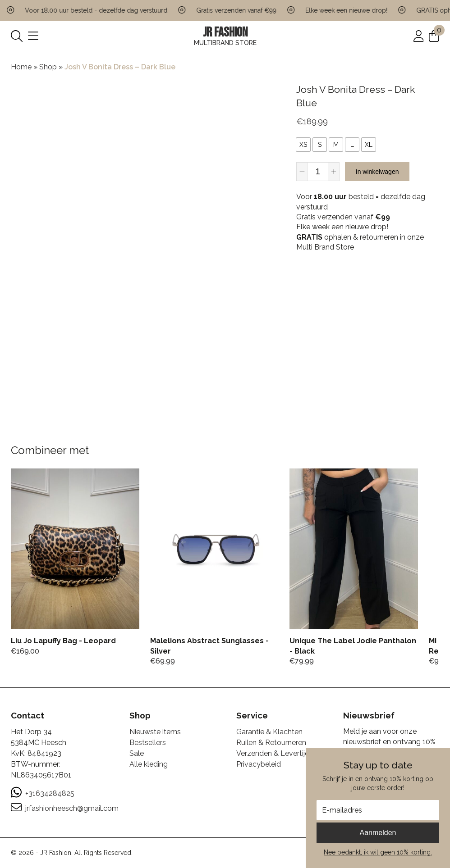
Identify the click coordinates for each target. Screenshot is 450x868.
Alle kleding (149, 764)
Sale (137, 753)
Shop (48, 67)
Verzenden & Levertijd (273, 753)
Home (21, 67)
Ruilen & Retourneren (271, 743)
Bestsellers (148, 743)
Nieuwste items (155, 732)
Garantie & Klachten (269, 732)
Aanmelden (378, 833)
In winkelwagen (377, 172)
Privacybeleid (259, 764)
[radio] (303, 145)
